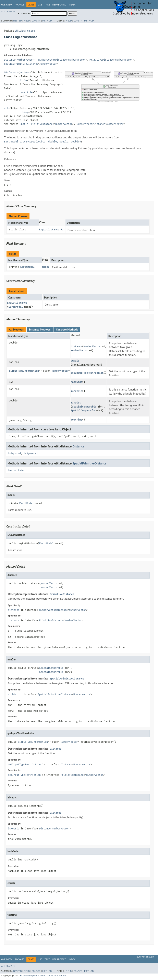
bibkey (24, 112)
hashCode (76, 382)
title (23, 80)
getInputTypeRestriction (87, 373)
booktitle (26, 92)
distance (76, 346)
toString (76, 420)
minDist (76, 403)
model (46, 267)
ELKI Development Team (32, 975)
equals (75, 361)
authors (25, 72)
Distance (10, 60)
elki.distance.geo (25, 31)
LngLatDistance (17, 303)
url (6, 108)
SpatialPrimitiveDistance (21, 64)
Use (40, 5)
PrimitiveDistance (102, 60)
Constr (36, 21)
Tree (47, 5)
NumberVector (25, 60)
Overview (7, 5)
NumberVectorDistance (52, 60)
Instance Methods (40, 330)
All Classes (8, 11)
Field (27, 21)
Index (72, 5)
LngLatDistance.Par (52, 229)
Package (19, 5)
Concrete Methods (67, 330)
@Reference (11, 72)
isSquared (14, 453)
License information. (56, 975)
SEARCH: (26, 13)
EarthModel (27, 267)
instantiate (16, 470)
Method (47, 21)
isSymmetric (31, 453)
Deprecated (59, 5)
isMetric (76, 391)
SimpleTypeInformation (24, 371)
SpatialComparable (84, 407)
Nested (17, 21)
